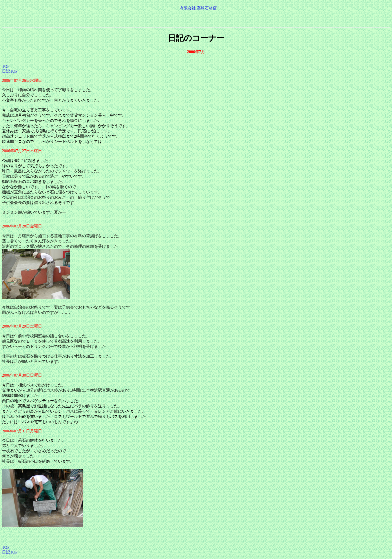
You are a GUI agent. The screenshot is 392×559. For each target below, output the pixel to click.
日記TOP (10, 71)
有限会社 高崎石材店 (196, 8)
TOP (6, 66)
